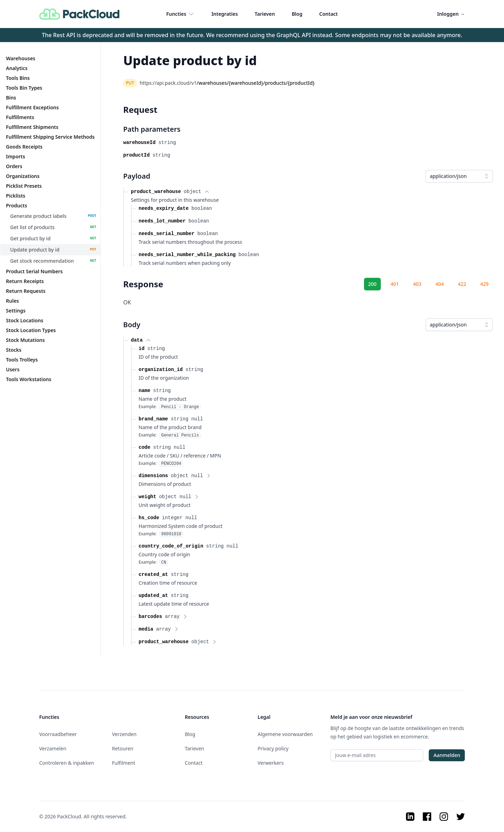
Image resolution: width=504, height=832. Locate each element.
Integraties (225, 14)
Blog (297, 14)
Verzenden (124, 734)
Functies (180, 14)
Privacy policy (273, 748)
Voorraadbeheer (58, 734)
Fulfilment (124, 763)
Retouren (123, 748)
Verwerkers (271, 763)
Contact (328, 14)
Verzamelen (53, 748)
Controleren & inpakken (66, 763)
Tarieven (265, 14)
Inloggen (451, 14)
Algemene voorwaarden (285, 734)
